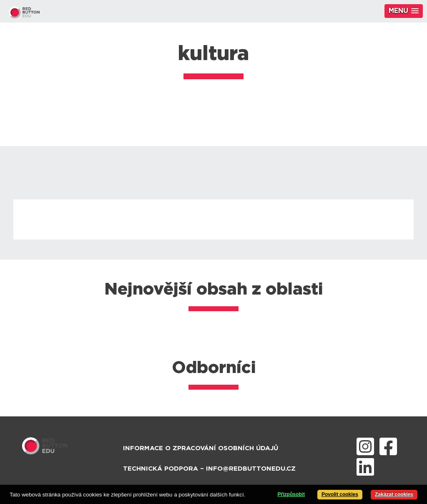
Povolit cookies (340, 494)
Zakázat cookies (394, 494)
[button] (404, 11)
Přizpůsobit (291, 494)
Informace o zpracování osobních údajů (201, 448)
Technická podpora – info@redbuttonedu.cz (209, 469)
